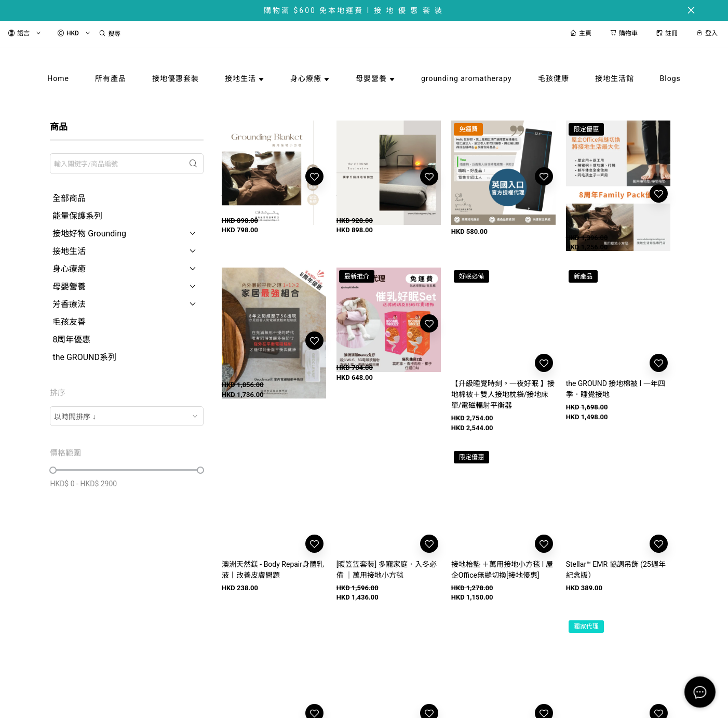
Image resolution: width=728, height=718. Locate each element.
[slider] (53, 470)
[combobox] (126, 416)
